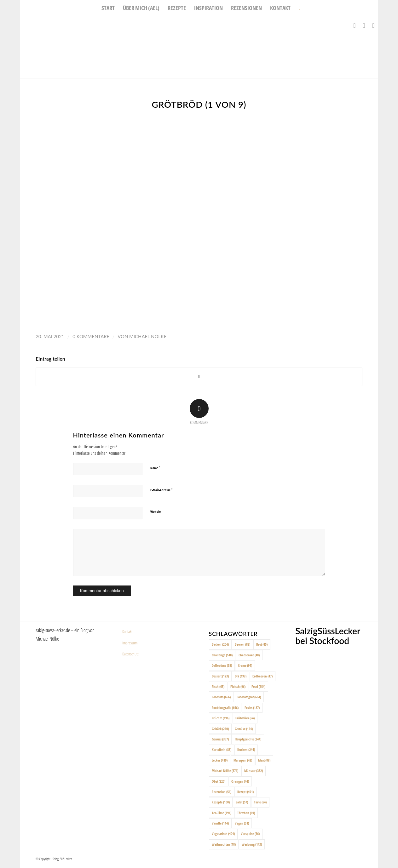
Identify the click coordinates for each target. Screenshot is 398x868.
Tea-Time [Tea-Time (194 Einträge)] (222, 813)
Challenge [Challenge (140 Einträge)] (222, 655)
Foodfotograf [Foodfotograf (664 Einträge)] (249, 697)
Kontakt (127, 631)
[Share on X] (199, 377)
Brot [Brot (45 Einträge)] (262, 644)
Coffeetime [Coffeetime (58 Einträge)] (222, 665)
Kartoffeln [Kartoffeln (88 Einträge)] (222, 749)
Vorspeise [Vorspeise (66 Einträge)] (250, 834)
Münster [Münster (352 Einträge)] (254, 771)
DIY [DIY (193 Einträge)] (241, 676)
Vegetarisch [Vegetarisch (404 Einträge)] (223, 834)
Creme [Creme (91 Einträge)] (245, 665)
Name (155, 468)
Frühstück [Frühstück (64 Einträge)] (245, 718)
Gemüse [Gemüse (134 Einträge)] (244, 729)
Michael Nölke (148, 336)
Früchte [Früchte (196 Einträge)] (221, 718)
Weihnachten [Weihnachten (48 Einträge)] (224, 844)
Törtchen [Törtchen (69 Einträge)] (246, 813)
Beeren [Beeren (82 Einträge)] (242, 644)
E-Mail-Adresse (162, 490)
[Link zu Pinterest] (373, 26)
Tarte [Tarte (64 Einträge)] (260, 802)
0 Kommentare (91, 336)
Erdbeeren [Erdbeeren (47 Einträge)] (262, 676)
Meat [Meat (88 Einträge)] (264, 760)
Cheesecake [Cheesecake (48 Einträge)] (249, 655)
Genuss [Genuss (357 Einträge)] (220, 739)
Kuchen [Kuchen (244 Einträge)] (246, 749)
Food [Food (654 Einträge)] (258, 686)
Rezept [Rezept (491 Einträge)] (245, 792)
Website (156, 512)
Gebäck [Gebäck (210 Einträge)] (220, 729)
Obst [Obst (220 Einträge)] (219, 781)
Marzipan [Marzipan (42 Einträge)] (243, 760)
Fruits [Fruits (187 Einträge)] (252, 708)
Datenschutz (130, 654)
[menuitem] (108, 8)
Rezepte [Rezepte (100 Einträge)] (221, 802)
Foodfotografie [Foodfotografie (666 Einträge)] (225, 708)
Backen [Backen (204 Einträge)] (220, 644)
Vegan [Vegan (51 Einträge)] (242, 823)
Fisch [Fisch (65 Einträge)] (218, 686)
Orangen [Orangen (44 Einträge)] (240, 781)
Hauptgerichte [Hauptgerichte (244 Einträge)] (248, 739)
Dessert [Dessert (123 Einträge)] (220, 676)
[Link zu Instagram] (364, 26)
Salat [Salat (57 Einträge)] (242, 802)
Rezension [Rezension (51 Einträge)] (222, 792)
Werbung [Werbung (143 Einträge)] (252, 844)
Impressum (130, 643)
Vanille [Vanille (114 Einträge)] (220, 823)
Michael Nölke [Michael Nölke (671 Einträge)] (225, 771)
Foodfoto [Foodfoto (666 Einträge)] (221, 697)
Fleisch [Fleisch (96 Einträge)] (238, 686)
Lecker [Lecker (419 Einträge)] (220, 760)
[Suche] (298, 8)
